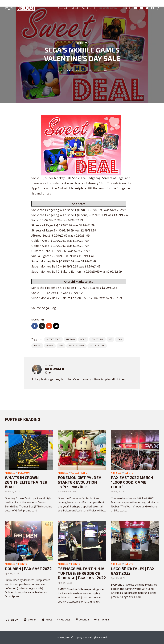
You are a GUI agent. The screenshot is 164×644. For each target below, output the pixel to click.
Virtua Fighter (97, 346)
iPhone (37, 346)
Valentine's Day (76, 346)
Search (127, 8)
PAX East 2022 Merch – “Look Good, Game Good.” (133, 482)
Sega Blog (49, 308)
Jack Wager (66, 70)
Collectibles (79, 473)
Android (70, 339)
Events (86, 8)
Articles (82, 43)
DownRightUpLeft (65, 637)
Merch (75, 8)
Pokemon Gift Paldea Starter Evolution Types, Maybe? (80, 482)
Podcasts (63, 8)
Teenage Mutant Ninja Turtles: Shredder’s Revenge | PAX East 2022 (82, 573)
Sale (61, 346)
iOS (110, 339)
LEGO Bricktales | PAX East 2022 (133, 571)
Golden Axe (97, 339)
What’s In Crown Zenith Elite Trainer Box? (26, 482)
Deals (83, 339)
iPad (120, 339)
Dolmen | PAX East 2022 (28, 569)
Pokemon (24, 473)
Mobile (50, 346)
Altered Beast (53, 339)
